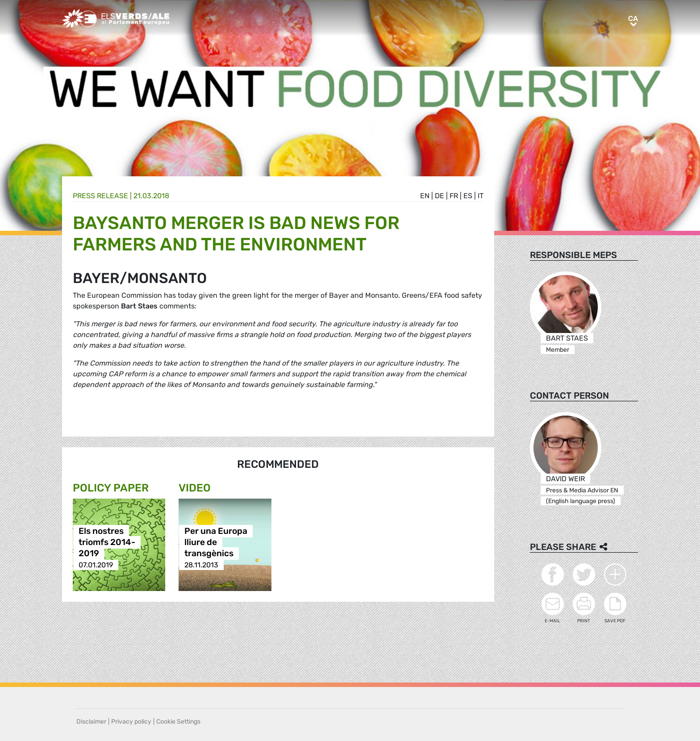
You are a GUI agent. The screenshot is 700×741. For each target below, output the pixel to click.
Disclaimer (91, 722)
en (425, 196)
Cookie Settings (178, 722)
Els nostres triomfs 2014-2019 (107, 543)
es (468, 196)
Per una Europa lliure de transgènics (216, 543)
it (481, 196)
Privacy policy (131, 722)
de (440, 196)
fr (454, 196)
